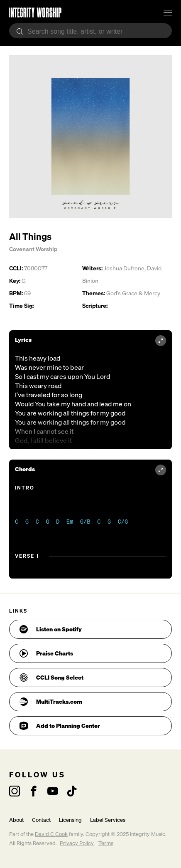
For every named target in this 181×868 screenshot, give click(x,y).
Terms (106, 843)
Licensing (70, 820)
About (16, 820)
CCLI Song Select (51, 678)
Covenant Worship (33, 249)
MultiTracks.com (51, 702)
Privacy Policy (77, 843)
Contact (41, 820)
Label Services (108, 820)
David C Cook (51, 834)
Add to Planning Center (60, 726)
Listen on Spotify (51, 629)
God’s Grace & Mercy (133, 293)
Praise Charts (46, 653)
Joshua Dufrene (124, 268)
